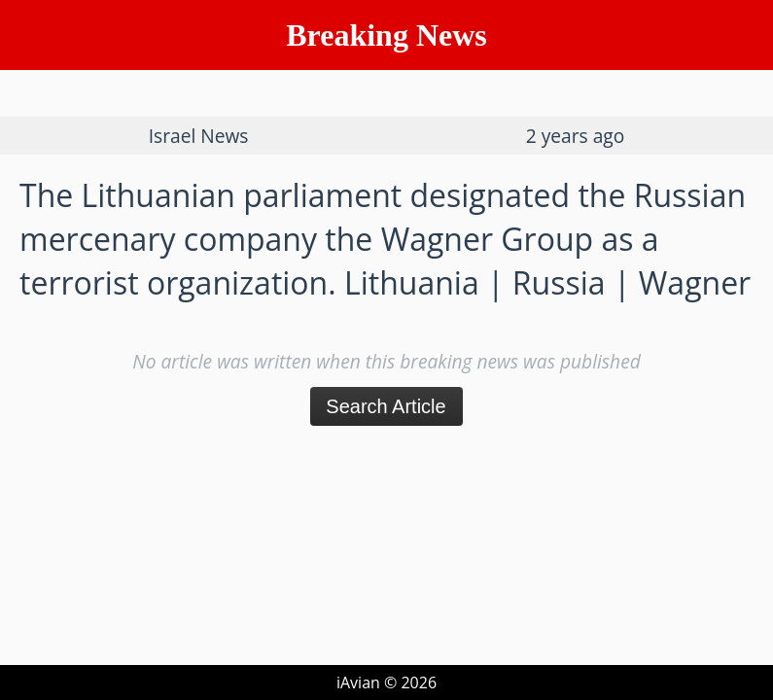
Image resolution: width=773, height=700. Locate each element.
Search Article (386, 406)
